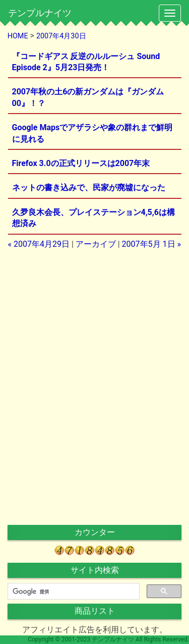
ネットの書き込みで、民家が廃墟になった (89, 187)
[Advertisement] (95, 321)
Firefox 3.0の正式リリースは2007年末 (81, 163)
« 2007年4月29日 (39, 244)
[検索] (73, 592)
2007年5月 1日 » (151, 244)
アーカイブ (96, 244)
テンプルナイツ (40, 13)
